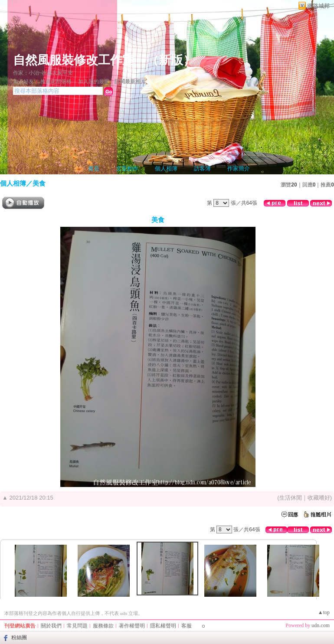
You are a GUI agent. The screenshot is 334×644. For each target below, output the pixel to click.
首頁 (94, 168)
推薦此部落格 (56, 82)
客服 (187, 626)
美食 (39, 183)
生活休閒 (291, 498)
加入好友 (23, 82)
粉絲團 (19, 637)
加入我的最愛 (94, 82)
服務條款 (103, 626)
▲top (324, 612)
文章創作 (127, 168)
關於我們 (51, 626)
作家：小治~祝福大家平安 (43, 73)
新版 (171, 60)
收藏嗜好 (319, 498)
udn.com (321, 625)
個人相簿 (166, 168)
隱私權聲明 (163, 626)
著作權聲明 (132, 626)
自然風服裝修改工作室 (74, 60)
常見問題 (77, 626)
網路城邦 (318, 6)
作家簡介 (239, 168)
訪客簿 (202, 168)
